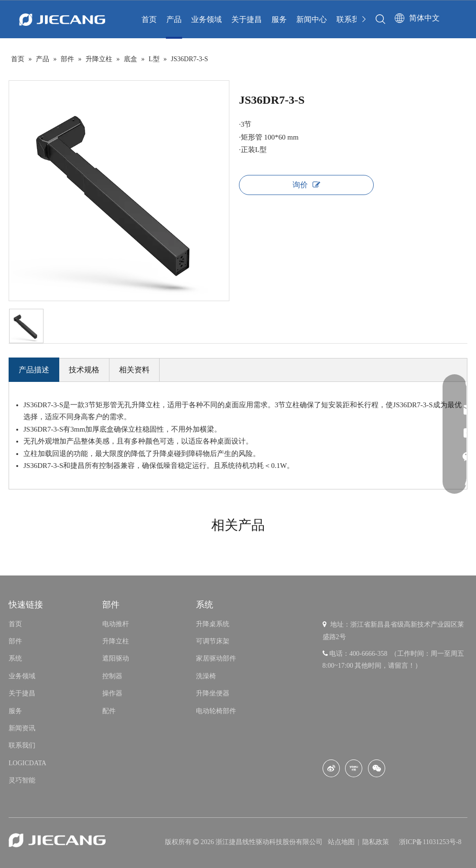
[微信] (377, 768)
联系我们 (352, 19)
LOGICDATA (27, 763)
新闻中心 (312, 19)
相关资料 (134, 370)
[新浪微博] (331, 768)
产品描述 (34, 370)
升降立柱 (116, 641)
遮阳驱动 (116, 658)
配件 (109, 711)
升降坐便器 (213, 693)
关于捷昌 (247, 19)
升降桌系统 (213, 624)
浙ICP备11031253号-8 (430, 842)
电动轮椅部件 (216, 711)
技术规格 (84, 370)
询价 (306, 185)
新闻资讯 (22, 728)
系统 (15, 658)
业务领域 (206, 19)
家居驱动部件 (216, 658)
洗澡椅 (206, 676)
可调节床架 (213, 641)
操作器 (112, 693)
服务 (279, 19)
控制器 (112, 676)
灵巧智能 (22, 780)
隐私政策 (376, 842)
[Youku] (354, 768)
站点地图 (342, 842)
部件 (15, 641)
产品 (174, 19)
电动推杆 (116, 624)
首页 (149, 19)
